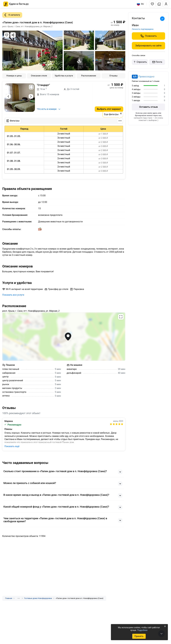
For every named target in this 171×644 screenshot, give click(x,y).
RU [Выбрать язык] (140, 4)
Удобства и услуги (64, 76)
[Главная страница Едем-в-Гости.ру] (16, 4)
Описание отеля (39, 76)
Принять (139, 636)
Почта (157, 62)
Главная (9, 598)
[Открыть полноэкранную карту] (64, 337)
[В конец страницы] (161, 634)
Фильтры (13, 121)
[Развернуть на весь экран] (31, 87)
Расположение (89, 76)
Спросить (140, 62)
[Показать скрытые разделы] (19, 598)
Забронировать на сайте (148, 46)
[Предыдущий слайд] (8, 96)
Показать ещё (12, 446)
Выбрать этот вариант (109, 109)
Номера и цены (14, 76)
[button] (152, 4)
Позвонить (149, 36)
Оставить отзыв (148, 107)
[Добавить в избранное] (7, 35)
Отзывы (113, 76)
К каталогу (11, 15)
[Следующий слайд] (31, 96)
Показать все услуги (13, 295)
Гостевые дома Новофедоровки (38, 598)
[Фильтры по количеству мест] (120, 121)
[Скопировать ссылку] (13, 35)
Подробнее (142, 630)
